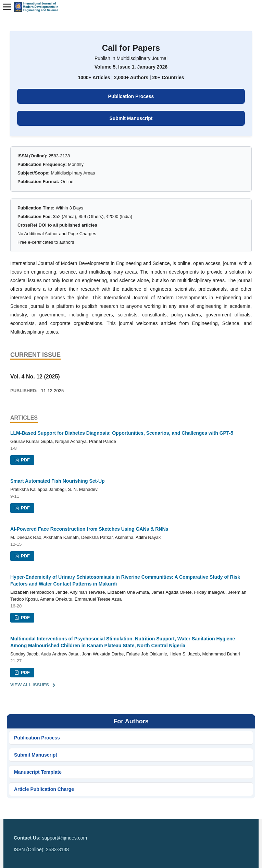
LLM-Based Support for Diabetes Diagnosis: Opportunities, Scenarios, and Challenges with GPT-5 (122, 433)
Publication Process (131, 96)
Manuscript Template (38, 772)
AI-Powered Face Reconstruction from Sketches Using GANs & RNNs (89, 529)
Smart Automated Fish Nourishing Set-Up (58, 481)
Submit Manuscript (131, 118)
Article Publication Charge (44, 789)
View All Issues (30, 685)
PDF (25, 460)
